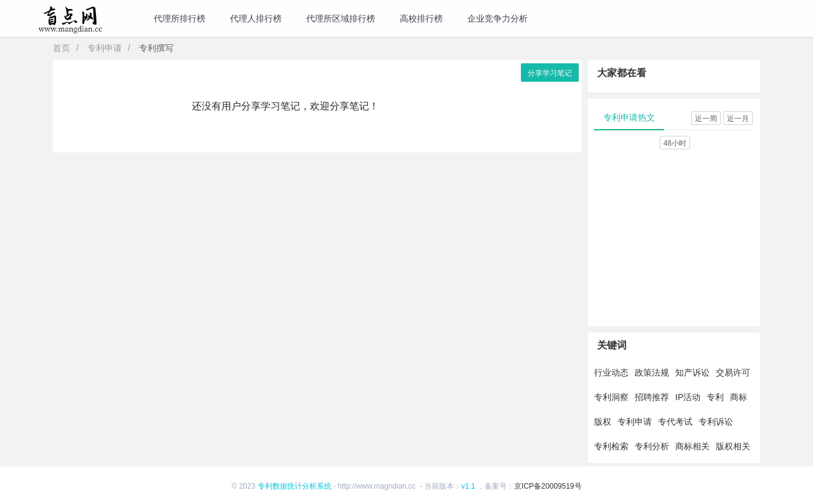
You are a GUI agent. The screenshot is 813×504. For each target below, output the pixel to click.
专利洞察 (611, 397)
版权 (603, 422)
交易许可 (733, 372)
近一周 (706, 119)
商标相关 (692, 446)
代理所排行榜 (180, 18)
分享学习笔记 (550, 73)
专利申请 (105, 48)
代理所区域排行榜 (341, 18)
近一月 (738, 119)
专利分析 (652, 446)
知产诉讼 (692, 372)
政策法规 (652, 372)
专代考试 (675, 422)
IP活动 (688, 397)
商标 (739, 397)
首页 (61, 48)
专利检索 (611, 446)
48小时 (675, 143)
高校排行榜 (421, 18)
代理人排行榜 (256, 18)
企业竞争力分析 (498, 18)
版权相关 (733, 446)
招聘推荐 (652, 397)
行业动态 (611, 372)
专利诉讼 (716, 422)
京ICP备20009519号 (548, 486)
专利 (715, 397)
